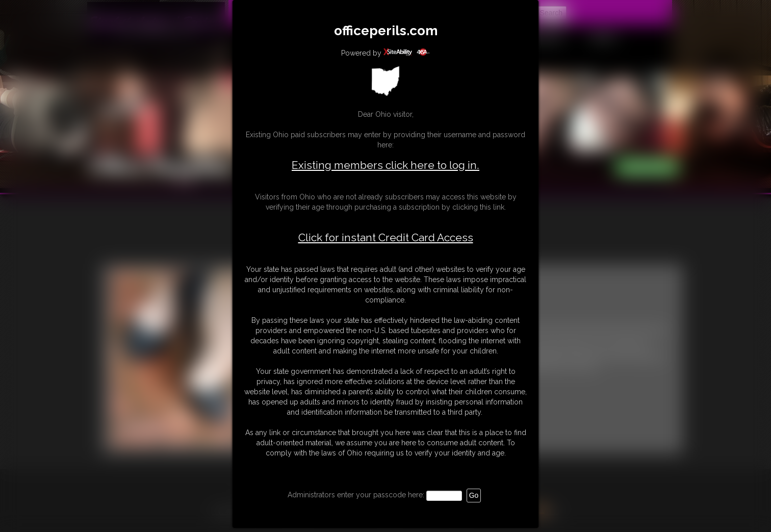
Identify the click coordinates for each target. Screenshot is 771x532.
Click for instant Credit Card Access (386, 238)
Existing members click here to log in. (385, 165)
